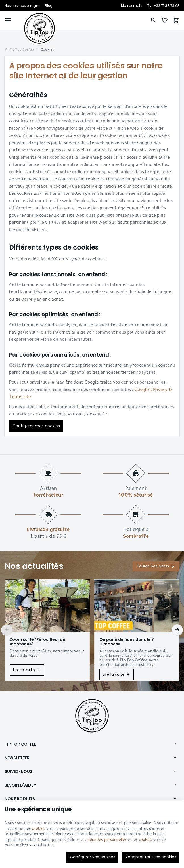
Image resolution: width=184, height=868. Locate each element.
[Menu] (9, 20)
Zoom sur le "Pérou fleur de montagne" (37, 642)
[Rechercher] (153, 20)
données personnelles (107, 840)
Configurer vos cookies (93, 857)
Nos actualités (34, 566)
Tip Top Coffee (19, 49)
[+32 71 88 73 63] (163, 6)
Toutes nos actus (153, 566)
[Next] (177, 630)
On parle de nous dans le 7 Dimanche (127, 642)
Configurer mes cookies (36, 426)
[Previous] (7, 630)
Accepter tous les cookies (151, 857)
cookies (38, 829)
